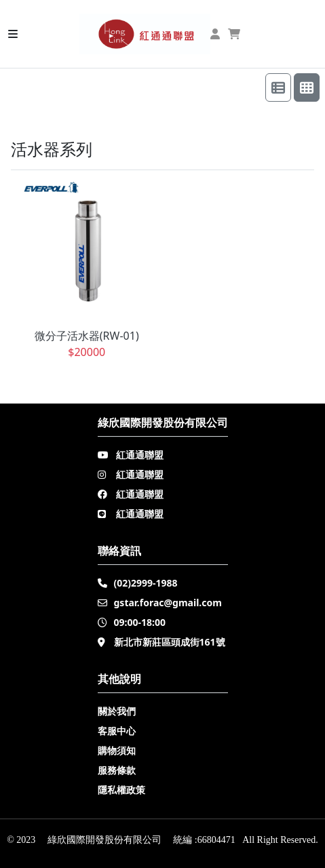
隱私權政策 (121, 790)
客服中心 (117, 731)
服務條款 (117, 770)
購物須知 (117, 750)
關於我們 (117, 711)
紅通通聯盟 (140, 455)
